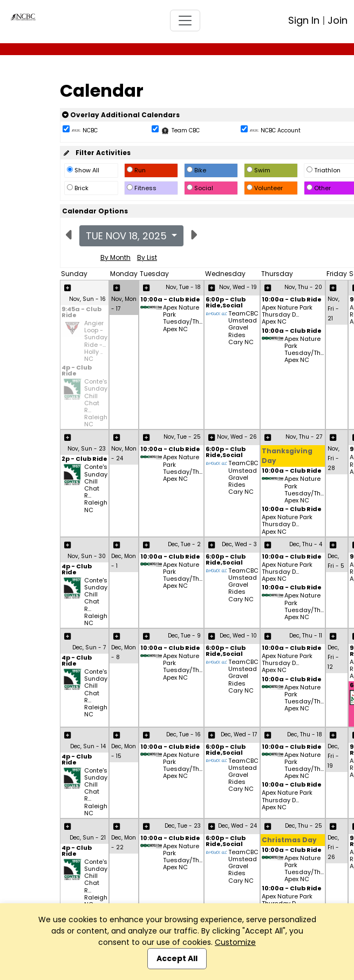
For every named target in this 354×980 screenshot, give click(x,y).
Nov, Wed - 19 (238, 287)
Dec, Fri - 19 (333, 756)
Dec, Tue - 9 (184, 636)
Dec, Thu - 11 (306, 636)
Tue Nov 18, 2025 (128, 236)
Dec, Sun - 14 (88, 746)
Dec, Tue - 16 (183, 734)
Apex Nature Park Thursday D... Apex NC (287, 315)
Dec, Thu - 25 (304, 826)
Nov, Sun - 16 (87, 299)
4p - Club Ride (77, 371)
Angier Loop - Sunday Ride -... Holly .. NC (96, 341)
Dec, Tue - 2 (184, 544)
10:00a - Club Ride (170, 300)
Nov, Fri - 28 (333, 458)
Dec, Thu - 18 (305, 734)
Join (338, 20)
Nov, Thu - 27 (304, 437)
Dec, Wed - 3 (239, 544)
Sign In (304, 20)
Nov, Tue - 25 (182, 437)
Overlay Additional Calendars (121, 115)
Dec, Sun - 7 (89, 647)
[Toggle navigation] (185, 21)
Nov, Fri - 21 (333, 309)
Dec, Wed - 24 (237, 826)
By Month (115, 257)
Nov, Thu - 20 (303, 287)
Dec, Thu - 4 (306, 544)
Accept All (177, 958)
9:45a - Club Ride (81, 313)
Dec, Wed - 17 (239, 734)
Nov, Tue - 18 (183, 287)
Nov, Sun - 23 (87, 449)
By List (147, 257)
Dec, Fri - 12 (333, 657)
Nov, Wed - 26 (237, 437)
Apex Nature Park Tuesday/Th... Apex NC (183, 318)
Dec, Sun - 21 (88, 838)
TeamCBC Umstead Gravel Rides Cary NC (243, 328)
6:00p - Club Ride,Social (226, 303)
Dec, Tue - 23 (183, 826)
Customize (235, 942)
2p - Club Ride (84, 459)
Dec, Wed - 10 (238, 636)
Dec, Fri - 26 (333, 847)
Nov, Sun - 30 (87, 556)
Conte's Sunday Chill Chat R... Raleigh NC (96, 403)
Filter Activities (96, 153)
